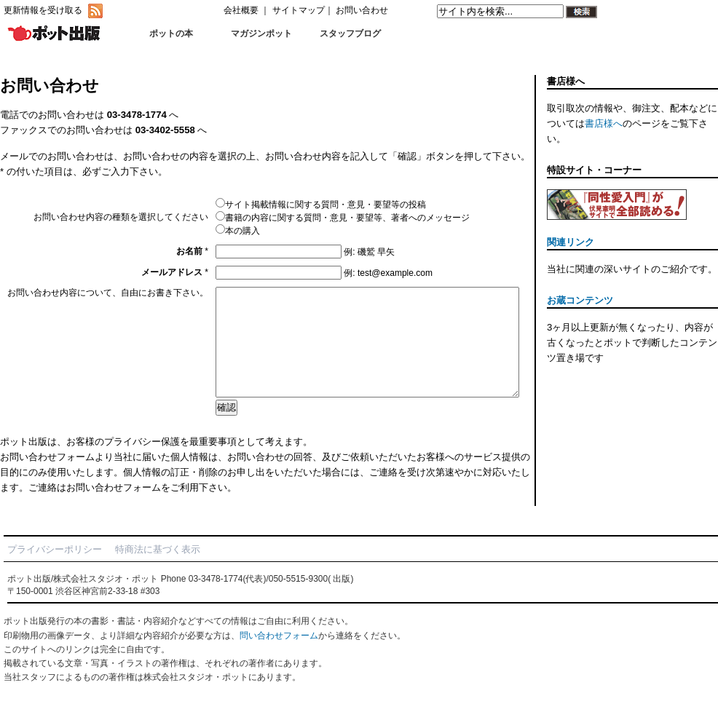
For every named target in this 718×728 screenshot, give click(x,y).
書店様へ (604, 123)
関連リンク (571, 242)
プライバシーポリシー (55, 571)
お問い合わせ (362, 10)
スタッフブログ (350, 33)
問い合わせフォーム (279, 657)
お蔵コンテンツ (580, 300)
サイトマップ (299, 10)
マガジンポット (261, 33)
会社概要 (241, 10)
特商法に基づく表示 (158, 571)
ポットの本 (171, 33)
